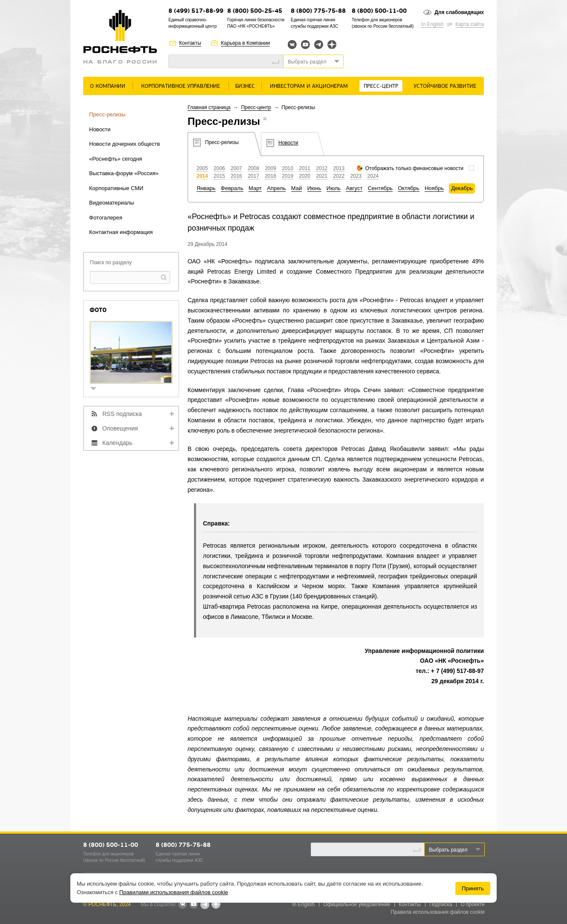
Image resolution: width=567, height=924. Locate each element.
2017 (253, 176)
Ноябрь (434, 188)
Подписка (441, 904)
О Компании (108, 86)
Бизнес (245, 86)
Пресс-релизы (107, 114)
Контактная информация (121, 232)
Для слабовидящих (459, 12)
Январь (206, 188)
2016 (236, 176)
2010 (288, 168)
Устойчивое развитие (445, 86)
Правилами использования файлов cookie (174, 892)
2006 (219, 168)
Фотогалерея (106, 218)
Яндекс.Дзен (332, 45)
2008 (253, 168)
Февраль (232, 188)
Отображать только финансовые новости (414, 168)
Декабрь (462, 188)
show (97, 389)
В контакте (182, 905)
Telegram (319, 45)
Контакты (190, 43)
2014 (202, 176)
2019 (288, 176)
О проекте (473, 904)
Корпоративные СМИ (116, 188)
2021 (322, 176)
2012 (322, 168)
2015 (219, 176)
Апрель (276, 188)
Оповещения (120, 428)
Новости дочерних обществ (124, 144)
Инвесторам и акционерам (309, 86)
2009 (270, 168)
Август (354, 188)
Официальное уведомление (357, 904)
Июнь (314, 188)
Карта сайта (470, 24)
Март (255, 188)
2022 (339, 176)
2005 (202, 168)
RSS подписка (122, 414)
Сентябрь (380, 188)
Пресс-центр (381, 86)
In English (432, 24)
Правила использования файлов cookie (438, 912)
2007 (236, 168)
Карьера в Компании (245, 43)
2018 (270, 176)
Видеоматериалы (112, 203)
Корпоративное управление (181, 86)
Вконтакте (292, 45)
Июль (334, 188)
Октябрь (408, 188)
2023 (356, 176)
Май (297, 188)
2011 (305, 168)
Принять (473, 888)
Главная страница (209, 107)
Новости (100, 129)
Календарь (117, 443)
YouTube (305, 45)
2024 (373, 176)
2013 (339, 168)
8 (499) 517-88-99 (196, 11)
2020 (305, 176)
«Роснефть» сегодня (116, 159)
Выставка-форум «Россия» (124, 173)
